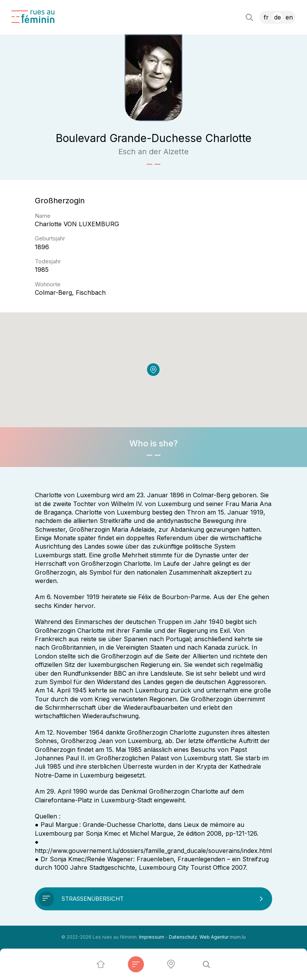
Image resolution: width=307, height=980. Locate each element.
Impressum (152, 937)
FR (266, 17)
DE (278, 17)
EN (289, 17)
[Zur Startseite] (33, 17)
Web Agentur (214, 937)
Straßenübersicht (93, 899)
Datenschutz (183, 937)
